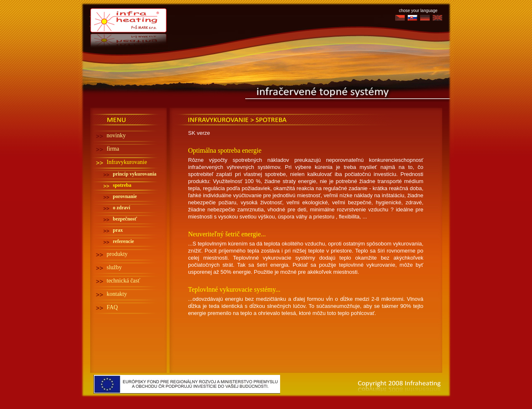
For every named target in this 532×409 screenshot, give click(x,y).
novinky (116, 135)
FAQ (112, 307)
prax (118, 230)
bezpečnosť (125, 219)
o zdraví (122, 208)
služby (115, 267)
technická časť (124, 281)
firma (113, 149)
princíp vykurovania (135, 174)
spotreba (122, 185)
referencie (124, 241)
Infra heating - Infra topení (129, 18)
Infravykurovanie (127, 162)
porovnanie (125, 196)
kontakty (117, 294)
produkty (117, 254)
